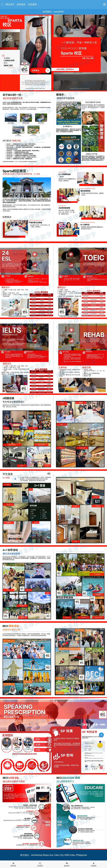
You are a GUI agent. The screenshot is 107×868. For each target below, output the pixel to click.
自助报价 (21, 4)
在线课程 (32, 4)
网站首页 (10, 4)
